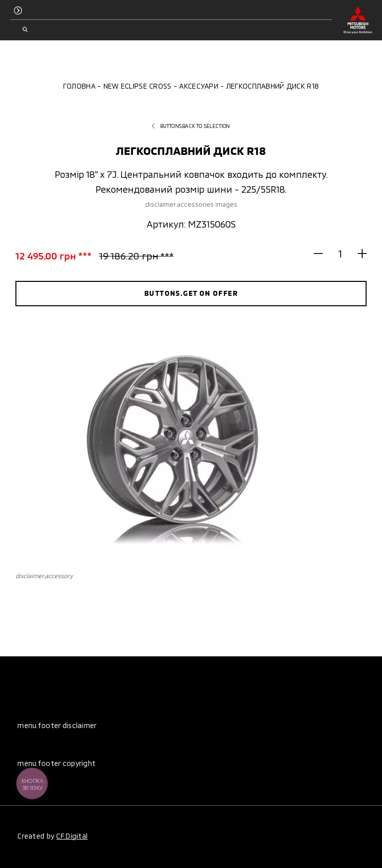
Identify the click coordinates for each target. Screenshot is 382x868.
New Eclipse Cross (138, 86)
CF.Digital (72, 836)
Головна (79, 86)
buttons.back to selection (191, 126)
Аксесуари (199, 86)
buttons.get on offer (191, 293)
